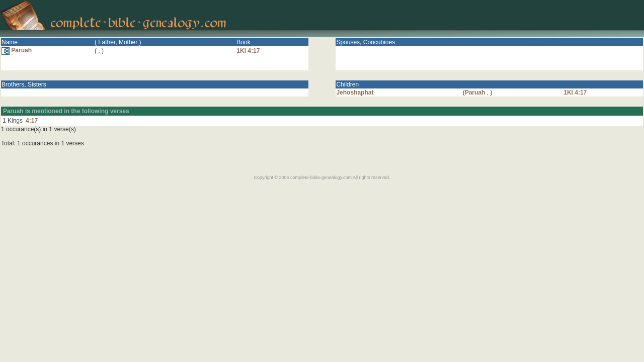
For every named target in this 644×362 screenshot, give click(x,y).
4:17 (32, 121)
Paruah (17, 50)
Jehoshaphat (355, 93)
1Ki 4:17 (248, 51)
